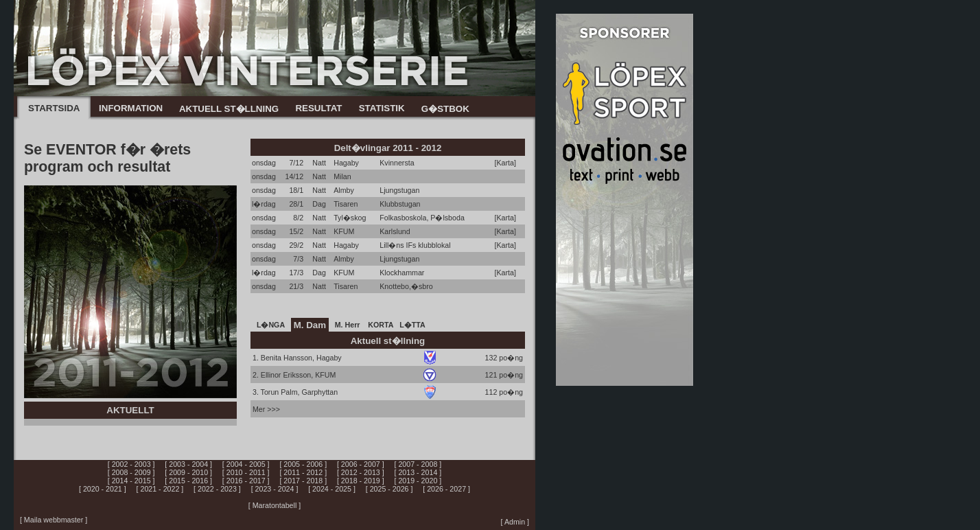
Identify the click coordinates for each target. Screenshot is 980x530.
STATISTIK (382, 108)
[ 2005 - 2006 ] (303, 464)
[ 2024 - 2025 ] (332, 489)
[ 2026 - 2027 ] (446, 489)
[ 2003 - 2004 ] (188, 464)
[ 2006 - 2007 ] (361, 464)
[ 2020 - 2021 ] (103, 489)
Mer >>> (266, 409)
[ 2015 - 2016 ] (188, 481)
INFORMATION (131, 108)
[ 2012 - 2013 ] (361, 472)
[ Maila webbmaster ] (54, 520)
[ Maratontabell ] (275, 505)
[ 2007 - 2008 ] (418, 464)
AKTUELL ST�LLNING (229, 109)
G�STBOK (445, 109)
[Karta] (505, 163)
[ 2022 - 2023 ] (217, 489)
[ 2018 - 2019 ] (361, 481)
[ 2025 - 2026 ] (389, 489)
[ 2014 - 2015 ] (131, 481)
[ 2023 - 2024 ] (275, 489)
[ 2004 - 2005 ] (246, 464)
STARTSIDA (54, 108)
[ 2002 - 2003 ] (131, 464)
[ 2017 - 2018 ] (303, 481)
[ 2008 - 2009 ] (131, 472)
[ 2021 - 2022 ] (160, 489)
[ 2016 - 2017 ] (246, 481)
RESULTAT (318, 108)
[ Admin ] (515, 522)
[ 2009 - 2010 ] (188, 472)
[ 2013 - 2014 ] (418, 472)
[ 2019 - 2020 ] (418, 481)
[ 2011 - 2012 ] (303, 472)
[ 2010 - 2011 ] (246, 472)
